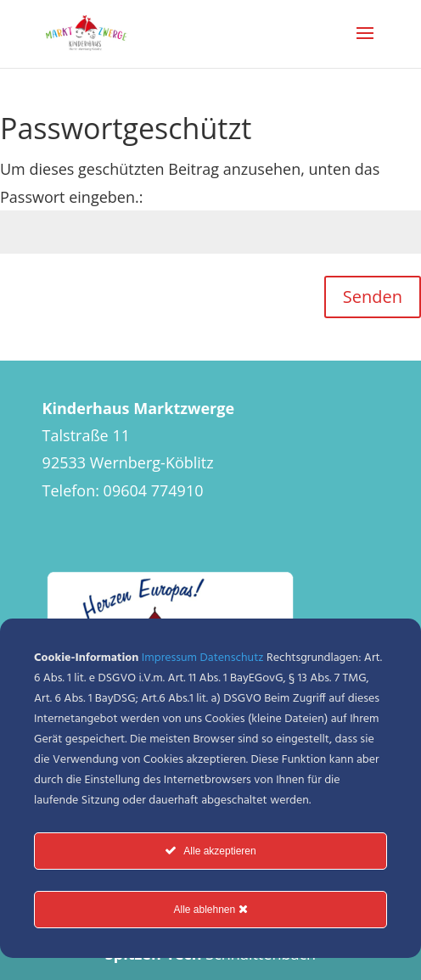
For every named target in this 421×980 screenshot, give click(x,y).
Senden (373, 297)
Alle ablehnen (210, 909)
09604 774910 (154, 490)
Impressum (169, 658)
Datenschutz (232, 658)
